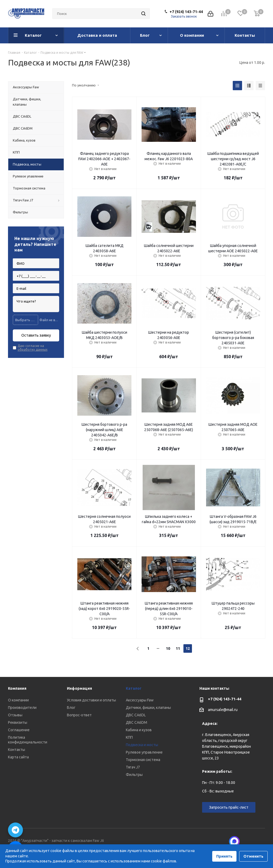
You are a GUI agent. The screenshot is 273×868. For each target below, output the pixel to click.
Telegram (261, 841)
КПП (129, 737)
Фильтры (134, 775)
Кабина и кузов (139, 730)
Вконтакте (248, 841)
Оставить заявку (36, 335)
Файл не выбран (49, 320)
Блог (71, 708)
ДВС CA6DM (136, 722)
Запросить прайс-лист (229, 807)
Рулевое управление (144, 752)
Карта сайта (18, 757)
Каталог (134, 688)
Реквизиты (18, 722)
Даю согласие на (33, 348)
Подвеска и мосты (142, 745)
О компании (18, 700)
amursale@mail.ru (223, 710)
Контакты (17, 750)
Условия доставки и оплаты (91, 700)
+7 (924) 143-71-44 (186, 12)
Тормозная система (143, 760)
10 (168, 648)
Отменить (253, 856)
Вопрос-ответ (79, 715)
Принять (224, 856)
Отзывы (15, 715)
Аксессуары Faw (140, 700)
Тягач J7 (133, 767)
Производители (22, 708)
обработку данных (33, 350)
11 (178, 648)
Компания (17, 688)
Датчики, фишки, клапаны (148, 708)
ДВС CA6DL (136, 715)
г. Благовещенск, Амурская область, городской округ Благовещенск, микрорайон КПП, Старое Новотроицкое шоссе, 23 (226, 746)
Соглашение (19, 730)
